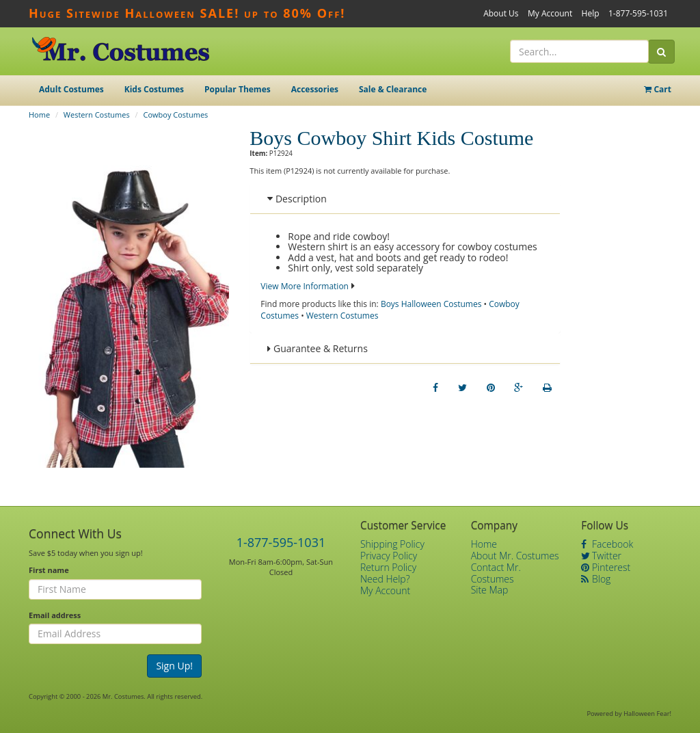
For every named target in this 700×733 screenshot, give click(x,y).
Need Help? (385, 579)
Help (591, 13)
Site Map (490, 590)
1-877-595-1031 (638, 13)
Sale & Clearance (393, 89)
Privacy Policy (389, 556)
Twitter (601, 556)
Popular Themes (238, 89)
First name (49, 570)
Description (297, 199)
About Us (501, 13)
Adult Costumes (71, 89)
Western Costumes (97, 115)
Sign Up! (174, 666)
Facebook (607, 544)
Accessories (315, 89)
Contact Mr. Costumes (496, 573)
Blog (596, 579)
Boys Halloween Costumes (431, 304)
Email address (55, 615)
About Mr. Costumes (515, 556)
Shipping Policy (392, 544)
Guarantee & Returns (318, 348)
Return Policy (388, 567)
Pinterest (606, 567)
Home (39, 115)
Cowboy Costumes (175, 115)
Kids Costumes (154, 89)
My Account (550, 13)
